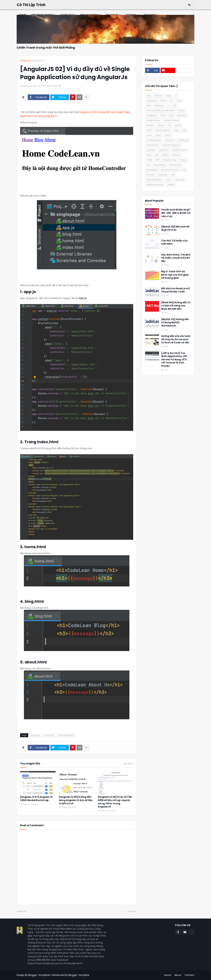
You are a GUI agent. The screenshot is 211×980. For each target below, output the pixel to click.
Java (149, 135)
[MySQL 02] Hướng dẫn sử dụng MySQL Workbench (175, 323)
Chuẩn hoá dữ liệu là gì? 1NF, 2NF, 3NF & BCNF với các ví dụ (176, 213)
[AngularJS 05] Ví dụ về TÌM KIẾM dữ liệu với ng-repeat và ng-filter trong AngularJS (115, 802)
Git (170, 125)
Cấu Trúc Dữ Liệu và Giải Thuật (160, 110)
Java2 (168, 135)
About (178, 975)
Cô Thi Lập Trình (31, 5)
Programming (170, 160)
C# (175, 105)
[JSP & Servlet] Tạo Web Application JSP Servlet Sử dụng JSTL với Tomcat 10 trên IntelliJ (174, 360)
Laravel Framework (171, 145)
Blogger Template (79, 975)
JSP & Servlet (153, 145)
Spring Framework (170, 170)
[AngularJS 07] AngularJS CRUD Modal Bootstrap (36, 799)
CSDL (163, 115)
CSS (171, 115)
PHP (158, 160)
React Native (159, 165)
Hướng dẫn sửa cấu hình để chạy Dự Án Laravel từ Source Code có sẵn (176, 339)
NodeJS (176, 155)
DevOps (150, 125)
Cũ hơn (131, 911)
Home (168, 975)
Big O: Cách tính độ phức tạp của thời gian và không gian (175, 275)
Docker (161, 125)
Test (173, 175)
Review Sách (175, 165)
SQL (184, 170)
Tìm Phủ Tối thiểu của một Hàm (174, 242)
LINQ (149, 155)
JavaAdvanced (154, 140)
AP (171, 101)
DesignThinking (171, 120)
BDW (149, 105)
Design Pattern (153, 120)
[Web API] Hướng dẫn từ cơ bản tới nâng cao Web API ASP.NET (176, 306)
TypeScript (180, 180)
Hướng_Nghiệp (163, 130)
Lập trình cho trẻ (180, 150)
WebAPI (171, 185)
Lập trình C (164, 150)
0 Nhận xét (56, 86)
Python (183, 160)
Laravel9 (151, 150)
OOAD (149, 160)
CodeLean (151, 115)
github (178, 125)
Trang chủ (25, 61)
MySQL (166, 155)
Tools (168, 180)
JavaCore (170, 140)
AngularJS (38, 61)
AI (176, 96)
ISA (184, 130)
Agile (169, 96)
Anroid (163, 101)
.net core (158, 96)
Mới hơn (22, 911)
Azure (179, 101)
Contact (189, 975)
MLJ (157, 155)
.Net (148, 96)
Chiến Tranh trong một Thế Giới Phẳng (46, 48)
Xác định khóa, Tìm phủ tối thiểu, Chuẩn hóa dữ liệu (176, 258)
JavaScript (49, 735)
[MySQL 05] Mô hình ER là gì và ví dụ (175, 228)
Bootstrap (159, 105)
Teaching (162, 175)
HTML (149, 130)
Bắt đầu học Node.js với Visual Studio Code (175, 290)
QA (148, 165)
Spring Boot (152, 170)
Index (176, 130)
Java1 (158, 135)
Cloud (181, 110)
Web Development (155, 185)
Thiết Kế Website (66, 735)
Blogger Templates (39, 975)
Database (182, 115)
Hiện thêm (128, 764)
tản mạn (150, 175)
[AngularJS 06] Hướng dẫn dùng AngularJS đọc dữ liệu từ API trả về (76, 800)
